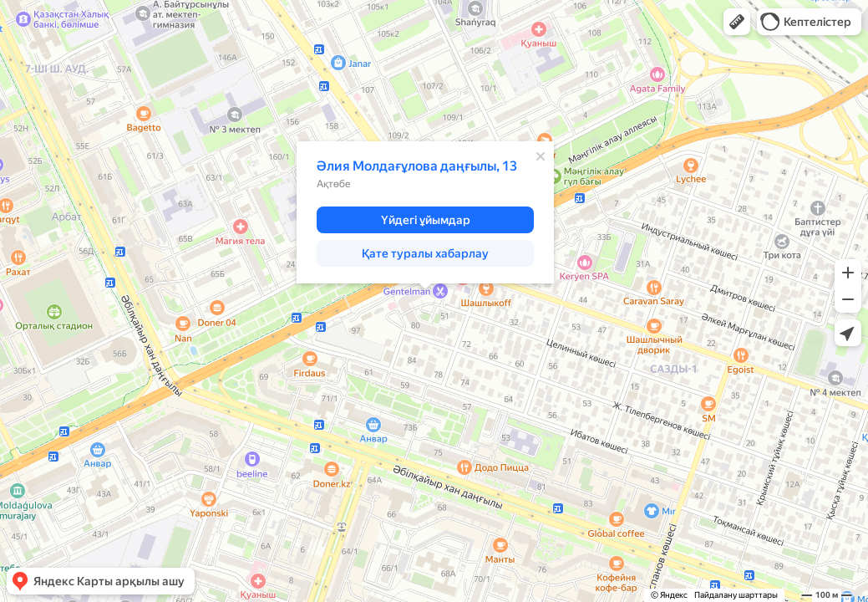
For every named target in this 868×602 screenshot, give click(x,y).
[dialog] (425, 212)
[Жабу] (541, 156)
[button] (737, 22)
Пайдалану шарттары (736, 595)
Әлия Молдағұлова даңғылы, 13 (417, 166)
